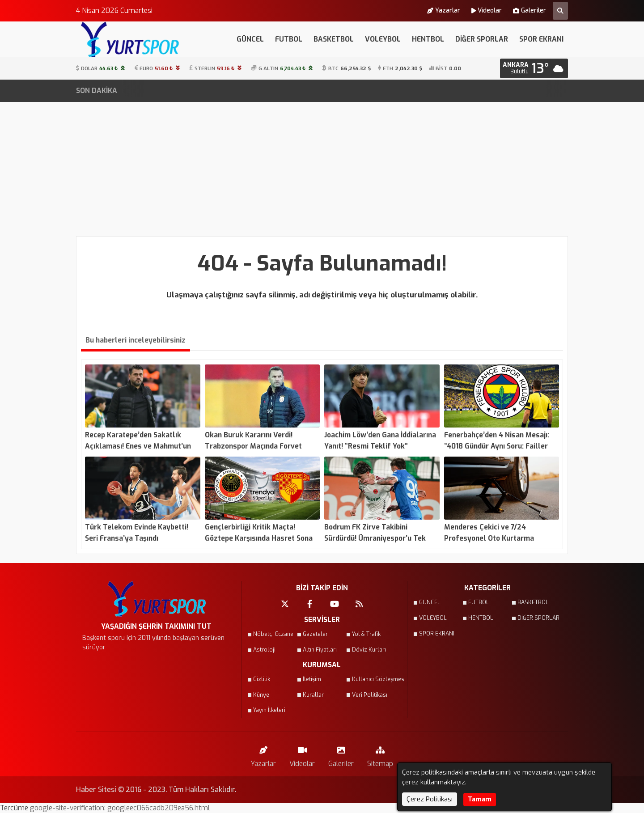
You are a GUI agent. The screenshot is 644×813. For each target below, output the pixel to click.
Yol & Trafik (366, 634)
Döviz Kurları (369, 650)
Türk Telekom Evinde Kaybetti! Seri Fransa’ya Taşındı (455, 91)
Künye (261, 695)
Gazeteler (315, 634)
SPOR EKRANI (541, 39)
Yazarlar (444, 11)
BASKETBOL (334, 39)
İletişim (312, 679)
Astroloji (264, 650)
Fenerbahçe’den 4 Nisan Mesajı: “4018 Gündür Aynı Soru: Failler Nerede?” (233, 91)
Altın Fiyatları (320, 650)
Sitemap (380, 755)
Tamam (480, 799)
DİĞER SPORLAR (482, 39)
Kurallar (313, 695)
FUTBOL (289, 39)
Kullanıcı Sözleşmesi (374, 679)
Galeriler (530, 11)
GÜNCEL (250, 39)
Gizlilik (262, 679)
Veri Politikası (370, 695)
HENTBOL (428, 39)
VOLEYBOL (383, 39)
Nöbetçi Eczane (273, 634)
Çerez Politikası (430, 799)
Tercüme (15, 808)
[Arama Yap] (560, 11)
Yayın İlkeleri (269, 710)
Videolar (487, 11)
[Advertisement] (322, 169)
